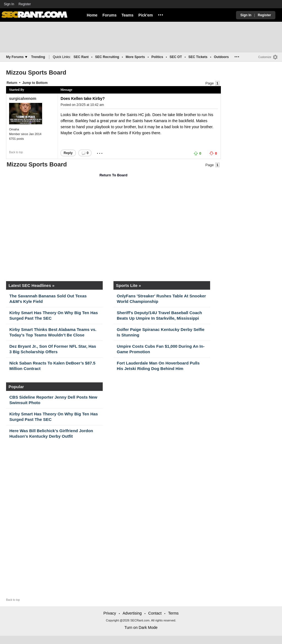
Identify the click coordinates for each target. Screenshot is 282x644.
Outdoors (221, 57)
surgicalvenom (23, 98)
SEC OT (176, 57)
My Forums (17, 57)
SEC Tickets (198, 57)
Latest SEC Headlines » (32, 285)
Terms (173, 613)
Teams (127, 15)
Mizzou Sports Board (36, 72)
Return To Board (113, 175)
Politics (157, 57)
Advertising (132, 613)
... (161, 14)
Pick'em (146, 15)
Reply (68, 153)
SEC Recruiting (107, 57)
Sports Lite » (128, 285)
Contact (155, 613)
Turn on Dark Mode (141, 627)
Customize (265, 57)
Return (12, 83)
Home (92, 15)
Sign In (9, 4)
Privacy (110, 613)
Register (25, 4)
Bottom (42, 83)
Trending (38, 57)
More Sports (135, 57)
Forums (109, 15)
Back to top (16, 152)
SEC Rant (81, 57)
